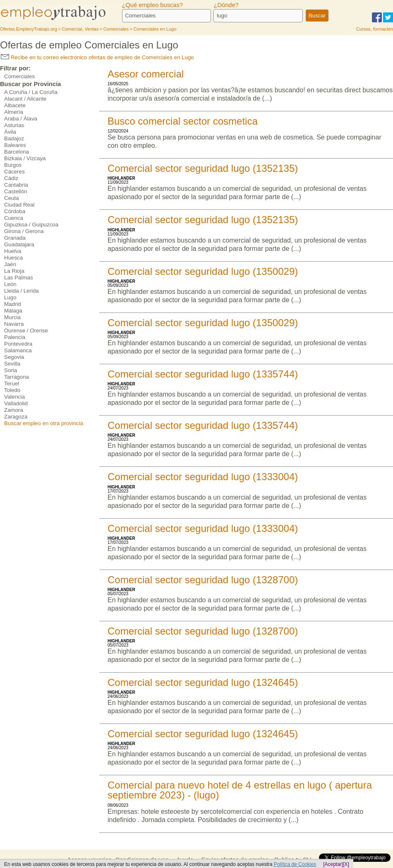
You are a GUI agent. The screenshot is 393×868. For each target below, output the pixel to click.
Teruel (12, 384)
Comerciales (19, 76)
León (10, 284)
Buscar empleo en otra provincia (44, 423)
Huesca (13, 258)
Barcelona (17, 152)
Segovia (14, 357)
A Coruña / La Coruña (31, 92)
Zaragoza (16, 417)
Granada (15, 238)
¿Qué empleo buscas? (152, 5)
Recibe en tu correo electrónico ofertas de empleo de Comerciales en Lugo (97, 57)
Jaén (10, 264)
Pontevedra (18, 344)
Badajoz (14, 138)
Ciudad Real (19, 205)
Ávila (10, 132)
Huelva (13, 251)
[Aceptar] (333, 864)
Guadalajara (19, 244)
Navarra (14, 324)
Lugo (10, 297)
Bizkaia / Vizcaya (25, 158)
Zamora (14, 410)
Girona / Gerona (24, 231)
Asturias (14, 125)
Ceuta (12, 198)
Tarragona (17, 377)
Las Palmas (19, 278)
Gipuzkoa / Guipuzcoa (31, 225)
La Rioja (14, 271)
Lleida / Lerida (22, 291)
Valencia (14, 397)
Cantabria (16, 185)
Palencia (15, 337)
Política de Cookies (295, 864)
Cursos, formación (375, 29)
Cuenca (14, 218)
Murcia (12, 317)
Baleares (15, 145)
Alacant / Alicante (25, 99)
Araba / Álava (21, 119)
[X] (346, 864)
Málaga (13, 311)
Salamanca (18, 350)
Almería (14, 112)
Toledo (12, 390)
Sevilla (12, 364)
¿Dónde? (226, 5)
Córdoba (15, 211)
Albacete (15, 105)
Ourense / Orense (26, 331)
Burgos (13, 165)
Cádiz (11, 178)
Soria (11, 370)
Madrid (13, 304)
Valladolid (16, 403)
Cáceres (14, 172)
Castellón (16, 191)
